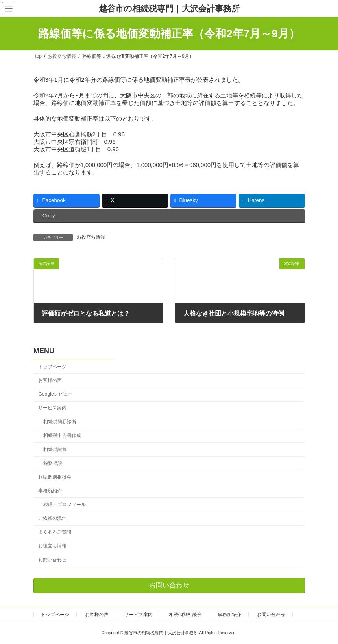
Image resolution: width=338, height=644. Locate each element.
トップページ (52, 367)
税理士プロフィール (64, 505)
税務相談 (52, 463)
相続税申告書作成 (62, 436)
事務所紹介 (50, 491)
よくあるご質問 (55, 532)
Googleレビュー (55, 394)
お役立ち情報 (91, 237)
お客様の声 (50, 380)
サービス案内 (52, 408)
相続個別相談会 (55, 477)
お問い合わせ (52, 560)
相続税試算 (55, 450)
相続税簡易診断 (59, 422)
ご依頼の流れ (52, 519)
